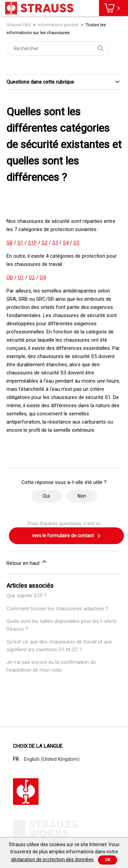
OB (10, 278)
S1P (32, 243)
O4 (43, 278)
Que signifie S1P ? (27, 596)
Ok (108, 860)
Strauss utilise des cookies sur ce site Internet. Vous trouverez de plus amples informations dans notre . (64, 852)
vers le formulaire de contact (67, 536)
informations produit (58, 25)
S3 (55, 243)
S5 (76, 243)
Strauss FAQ (19, 25)
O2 (32, 278)
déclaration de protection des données (52, 859)
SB (10, 243)
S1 (20, 243)
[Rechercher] (58, 48)
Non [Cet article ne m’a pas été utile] (82, 496)
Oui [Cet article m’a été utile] (46, 496)
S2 (45, 243)
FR (16, 759)
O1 (21, 278)
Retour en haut (27, 562)
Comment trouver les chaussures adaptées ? (57, 609)
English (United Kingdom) (52, 759)
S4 (66, 243)
